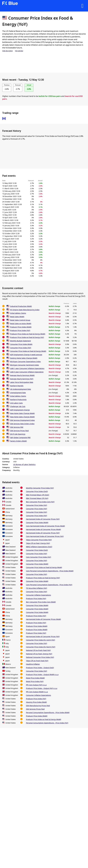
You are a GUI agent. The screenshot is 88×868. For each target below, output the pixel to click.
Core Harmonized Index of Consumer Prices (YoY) (45, 536)
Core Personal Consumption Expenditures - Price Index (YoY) (49, 585)
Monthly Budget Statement (20, 341)
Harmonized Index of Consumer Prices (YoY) (43, 519)
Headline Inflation (33, 664)
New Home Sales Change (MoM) (22, 413)
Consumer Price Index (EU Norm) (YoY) (41, 647)
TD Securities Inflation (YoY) (36, 588)
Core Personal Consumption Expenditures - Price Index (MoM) (50, 571)
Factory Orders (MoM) (18, 441)
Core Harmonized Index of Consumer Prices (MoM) (45, 526)
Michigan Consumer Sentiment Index (24, 365)
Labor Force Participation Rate (22, 382)
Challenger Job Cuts (18, 406)
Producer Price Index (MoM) (21, 327)
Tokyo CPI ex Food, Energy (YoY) (38, 543)
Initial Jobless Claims (18, 313)
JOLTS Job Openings (18, 434)
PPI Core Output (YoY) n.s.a (36, 685)
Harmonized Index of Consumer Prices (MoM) (43, 529)
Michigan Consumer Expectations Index (25, 362)
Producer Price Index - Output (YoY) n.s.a (42, 688)
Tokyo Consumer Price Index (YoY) (39, 540)
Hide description (8, 51)
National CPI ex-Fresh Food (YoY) (38, 650)
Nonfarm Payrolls (17, 386)
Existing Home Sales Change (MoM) (24, 358)
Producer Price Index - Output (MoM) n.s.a (42, 674)
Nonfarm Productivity (18, 400)
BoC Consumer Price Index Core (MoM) (41, 602)
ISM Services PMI (17, 427)
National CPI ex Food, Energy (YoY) (39, 654)
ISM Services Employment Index (22, 420)
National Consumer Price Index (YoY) (40, 657)
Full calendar (19, 51)
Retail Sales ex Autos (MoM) (21, 324)
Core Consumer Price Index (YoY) (38, 557)
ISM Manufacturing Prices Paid (38, 706)
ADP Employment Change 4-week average (26, 355)
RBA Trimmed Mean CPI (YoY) (37, 498)
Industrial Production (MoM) (21, 306)
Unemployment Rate (18, 393)
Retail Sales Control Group (20, 320)
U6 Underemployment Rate (21, 389)
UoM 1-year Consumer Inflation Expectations (27, 368)
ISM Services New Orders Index (22, 424)
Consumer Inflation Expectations (38, 595)
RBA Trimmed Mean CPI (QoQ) (38, 495)
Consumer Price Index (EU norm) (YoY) (41, 640)
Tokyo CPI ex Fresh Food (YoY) (37, 661)
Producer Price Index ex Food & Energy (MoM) (28, 334)
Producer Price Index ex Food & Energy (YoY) (27, 337)
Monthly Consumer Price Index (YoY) (40, 488)
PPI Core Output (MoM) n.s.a (37, 692)
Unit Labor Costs (16, 403)
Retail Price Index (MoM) (35, 678)
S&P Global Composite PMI (20, 438)
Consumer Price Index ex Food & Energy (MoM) (28, 351)
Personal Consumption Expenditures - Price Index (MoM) (48, 712)
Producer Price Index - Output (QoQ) (40, 668)
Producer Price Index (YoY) (20, 330)
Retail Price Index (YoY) (35, 681)
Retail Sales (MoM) (17, 317)
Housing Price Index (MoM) (36, 702)
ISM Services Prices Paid (19, 431)
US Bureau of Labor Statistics (24, 464)
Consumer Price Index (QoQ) (37, 491)
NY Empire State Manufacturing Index (25, 310)
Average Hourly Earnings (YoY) (22, 379)
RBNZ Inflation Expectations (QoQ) (39, 547)
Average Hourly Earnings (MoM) (22, 375)
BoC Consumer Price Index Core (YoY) (40, 502)
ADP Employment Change (20, 410)
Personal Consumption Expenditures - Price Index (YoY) (47, 723)
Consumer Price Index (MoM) (21, 344)
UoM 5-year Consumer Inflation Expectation (27, 372)
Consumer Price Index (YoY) (21, 348)
